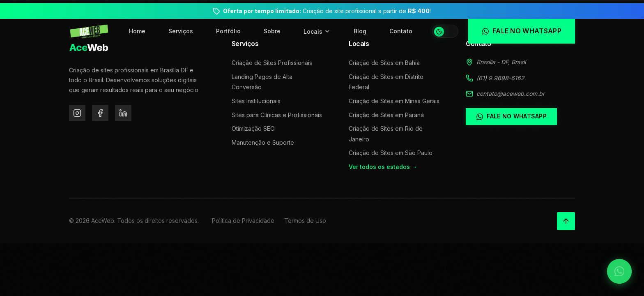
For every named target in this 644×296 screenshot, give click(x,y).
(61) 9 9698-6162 (500, 78)
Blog (360, 31)
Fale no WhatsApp (511, 116)
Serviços (181, 31)
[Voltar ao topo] (566, 221)
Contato (401, 31)
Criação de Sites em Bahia (384, 63)
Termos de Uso (305, 221)
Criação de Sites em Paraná (386, 115)
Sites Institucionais (256, 101)
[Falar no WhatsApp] (619, 271)
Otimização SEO (253, 128)
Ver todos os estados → (383, 167)
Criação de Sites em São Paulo (391, 153)
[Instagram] (77, 113)
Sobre (272, 31)
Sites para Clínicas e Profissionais (277, 115)
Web (89, 47)
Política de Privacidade (243, 221)
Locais (317, 31)
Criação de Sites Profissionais (272, 63)
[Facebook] (100, 113)
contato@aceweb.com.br (511, 94)
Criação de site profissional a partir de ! (327, 11)
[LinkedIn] (123, 113)
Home (137, 31)
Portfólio (228, 31)
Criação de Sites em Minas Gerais (394, 101)
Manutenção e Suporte (263, 142)
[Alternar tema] (445, 31)
